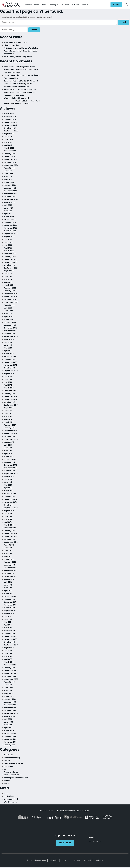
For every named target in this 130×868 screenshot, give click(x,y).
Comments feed (11, 799)
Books (84, 5)
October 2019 (10, 334)
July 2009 (8, 685)
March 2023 (9, 217)
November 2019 (11, 331)
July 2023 (8, 205)
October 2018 (10, 368)
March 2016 (9, 456)
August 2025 (9, 134)
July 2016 (8, 445)
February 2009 (10, 699)
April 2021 (8, 282)
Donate (116, 5)
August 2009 (9, 682)
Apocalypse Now (11, 78)
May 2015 (8, 485)
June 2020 (8, 311)
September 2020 (11, 302)
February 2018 (10, 391)
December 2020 (11, 294)
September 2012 (11, 576)
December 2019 (11, 328)
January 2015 (10, 496)
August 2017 (9, 408)
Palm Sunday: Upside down (15, 42)
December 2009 (11, 671)
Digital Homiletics (11, 45)
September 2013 (11, 542)
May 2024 (8, 177)
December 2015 (11, 465)
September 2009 (11, 679)
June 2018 (8, 379)
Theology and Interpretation (16, 778)
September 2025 (11, 131)
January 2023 (10, 222)
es (5, 769)
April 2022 (8, 248)
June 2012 (8, 585)
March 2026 (9, 114)
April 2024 (8, 179)
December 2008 (11, 705)
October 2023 (10, 197)
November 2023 (11, 194)
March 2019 (9, 354)
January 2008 (10, 736)
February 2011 (10, 631)
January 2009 (10, 702)
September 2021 (11, 268)
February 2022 (10, 254)
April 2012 (8, 591)
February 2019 (10, 356)
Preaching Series (11, 772)
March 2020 (9, 319)
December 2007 (11, 739)
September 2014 (11, 508)
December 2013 (11, 534)
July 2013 (8, 548)
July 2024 (8, 171)
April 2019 (8, 351)
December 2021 (11, 259)
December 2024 (11, 157)
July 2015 (8, 479)
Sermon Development (13, 775)
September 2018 (11, 371)
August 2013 (9, 545)
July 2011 (8, 616)
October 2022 (10, 231)
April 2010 (8, 659)
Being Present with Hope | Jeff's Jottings (21, 75)
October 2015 (10, 471)
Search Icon (126, 5)
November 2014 (11, 502)
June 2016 (8, 448)
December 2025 (11, 122)
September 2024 (11, 165)
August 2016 (9, 442)
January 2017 (10, 428)
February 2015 (10, 494)
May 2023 (8, 211)
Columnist (8, 755)
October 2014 (10, 505)
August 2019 (9, 339)
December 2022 (11, 225)
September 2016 (11, 439)
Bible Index (65, 5)
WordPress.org (10, 802)
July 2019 (8, 342)
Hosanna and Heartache (14, 95)
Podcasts (75, 5)
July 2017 (8, 411)
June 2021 (8, 277)
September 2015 (11, 474)
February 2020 (10, 322)
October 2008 (10, 711)
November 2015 (11, 468)
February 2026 (10, 117)
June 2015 (8, 482)
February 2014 (10, 528)
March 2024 (9, 182)
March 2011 (9, 628)
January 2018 (10, 394)
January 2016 (10, 462)
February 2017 (10, 425)
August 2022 (9, 237)
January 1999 (10, 745)
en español (9, 766)
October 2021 (10, 265)
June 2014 (8, 516)
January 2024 (10, 188)
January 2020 (10, 325)
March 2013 (9, 559)
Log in (6, 793)
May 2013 (8, 554)
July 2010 (8, 651)
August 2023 (9, 202)
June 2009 (8, 688)
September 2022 (11, 234)
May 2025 (8, 142)
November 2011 (10, 605)
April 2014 (8, 522)
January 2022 (10, 257)
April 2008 (8, 728)
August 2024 (9, 168)
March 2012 (9, 594)
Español (87, 860)
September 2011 (11, 611)
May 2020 (8, 314)
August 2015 (9, 476)
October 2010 (10, 642)
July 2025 (8, 137)
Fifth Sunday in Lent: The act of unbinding (21, 48)
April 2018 (8, 385)
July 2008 (8, 719)
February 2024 (10, 185)
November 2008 (11, 708)
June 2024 (8, 174)
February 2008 (10, 733)
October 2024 (10, 162)
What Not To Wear (21, 104)
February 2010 (10, 665)
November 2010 (11, 639)
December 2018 (11, 362)
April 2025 (8, 145)
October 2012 (10, 574)
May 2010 (8, 656)
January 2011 (9, 633)
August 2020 (9, 305)
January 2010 (10, 668)
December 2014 (11, 499)
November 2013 (11, 536)
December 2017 (11, 396)
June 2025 (8, 139)
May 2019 (8, 348)
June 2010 (8, 653)
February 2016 (10, 459)
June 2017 (8, 414)
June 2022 (8, 242)
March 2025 (9, 148)
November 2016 (11, 434)
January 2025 (10, 154)
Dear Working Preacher (14, 763)
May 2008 (8, 725)
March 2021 (9, 285)
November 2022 (11, 228)
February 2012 (10, 596)
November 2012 (11, 571)
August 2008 (9, 716)
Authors (77, 860)
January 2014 (10, 531)
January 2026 (10, 119)
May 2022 (8, 245)
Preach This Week (31, 5)
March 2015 (9, 491)
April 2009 (8, 693)
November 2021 (11, 262)
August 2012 (9, 579)
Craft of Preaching (49, 5)
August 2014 (9, 511)
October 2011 (9, 608)
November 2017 (11, 399)
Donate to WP (65, 843)
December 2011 (10, 602)
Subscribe (54, 860)
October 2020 (10, 299)
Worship (8, 783)
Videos (7, 781)
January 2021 (10, 291)
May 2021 (8, 279)
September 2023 (11, 199)
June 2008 (8, 722)
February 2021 (10, 288)
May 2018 (8, 382)
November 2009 (11, 673)
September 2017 (11, 405)
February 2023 (10, 219)
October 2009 (10, 676)
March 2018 (9, 388)
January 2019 (10, 359)
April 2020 (8, 317)
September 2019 (11, 337)
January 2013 (10, 565)
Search (123, 22)
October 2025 (10, 128)
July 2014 (8, 514)
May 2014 (8, 519)
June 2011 (8, 619)
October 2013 (10, 539)
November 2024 (11, 159)
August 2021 (9, 271)
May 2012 (8, 588)
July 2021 (8, 274)
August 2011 (9, 613)
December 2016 (11, 431)
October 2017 (10, 402)
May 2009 (8, 691)
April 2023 (8, 214)
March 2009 (9, 696)
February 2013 (10, 562)
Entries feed (9, 796)
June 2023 (8, 208)
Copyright (66, 860)
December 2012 (11, 568)
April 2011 (8, 625)
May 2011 (8, 622)
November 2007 (11, 742)
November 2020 (11, 297)
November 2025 (11, 125)
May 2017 (8, 416)
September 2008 (11, 713)
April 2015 (8, 488)
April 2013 (8, 556)
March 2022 (9, 251)
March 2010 (9, 662)
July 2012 (8, 582)
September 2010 (11, 645)
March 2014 (9, 525)
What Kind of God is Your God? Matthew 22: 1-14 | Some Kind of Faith (22, 101)
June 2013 (8, 551)
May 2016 (8, 451)
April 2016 (8, 454)
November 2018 (11, 365)
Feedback (99, 860)
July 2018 (8, 376)
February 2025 (10, 151)
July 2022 (8, 239)
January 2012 (10, 599)
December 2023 (11, 191)
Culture (7, 761)
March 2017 (9, 422)
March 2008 (9, 731)
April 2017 (8, 419)
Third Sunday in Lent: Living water (18, 57)
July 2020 (8, 308)
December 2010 (11, 636)
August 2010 (9, 648)
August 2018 (9, 374)
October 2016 (10, 436)
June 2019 (8, 345)
